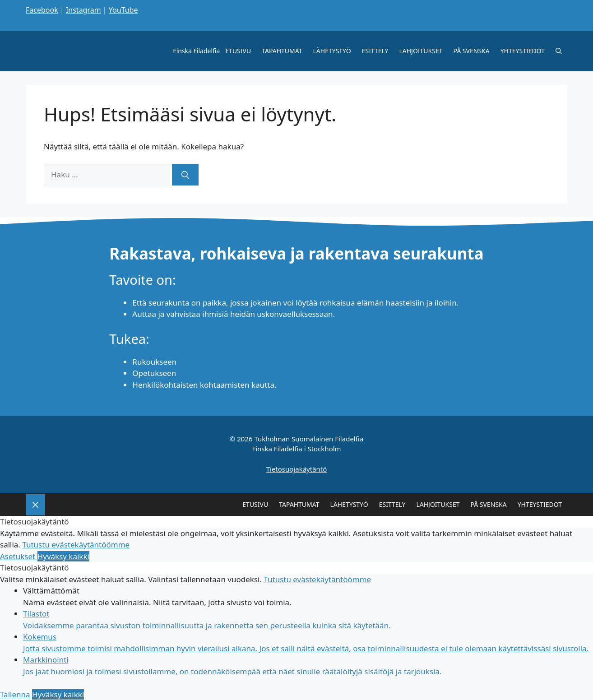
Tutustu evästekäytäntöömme (76, 545)
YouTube (123, 10)
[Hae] (185, 175)
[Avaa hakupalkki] (559, 51)
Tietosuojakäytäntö (297, 469)
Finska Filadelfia (196, 51)
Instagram (83, 10)
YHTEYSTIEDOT (523, 51)
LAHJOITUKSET (421, 51)
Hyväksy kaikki (63, 556)
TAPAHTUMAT (282, 51)
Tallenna (16, 694)
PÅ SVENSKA (472, 51)
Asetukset (19, 556)
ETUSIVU (238, 51)
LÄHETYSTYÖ (332, 51)
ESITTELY (375, 51)
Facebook (42, 10)
